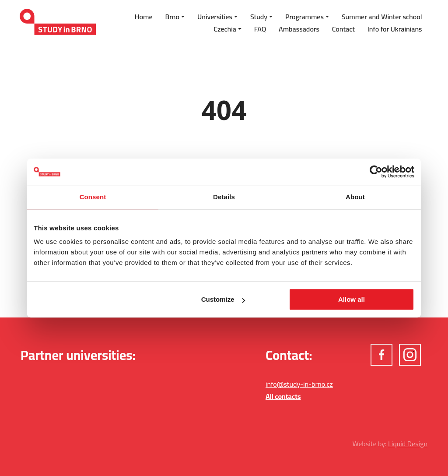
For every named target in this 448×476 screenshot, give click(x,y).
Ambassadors (299, 29)
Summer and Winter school (382, 17)
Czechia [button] (225, 29)
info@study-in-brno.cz (299, 384)
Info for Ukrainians (395, 29)
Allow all (352, 299)
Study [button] (259, 17)
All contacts (283, 396)
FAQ (260, 29)
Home (144, 17)
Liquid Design (408, 444)
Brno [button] (172, 17)
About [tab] (355, 197)
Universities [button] (215, 17)
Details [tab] (224, 197)
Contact (343, 29)
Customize (223, 299)
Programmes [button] (304, 17)
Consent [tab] (93, 197)
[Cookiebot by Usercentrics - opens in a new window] (376, 172)
